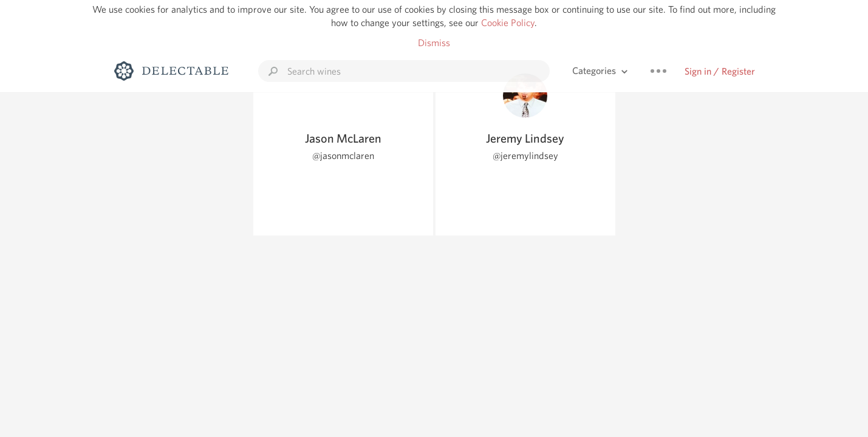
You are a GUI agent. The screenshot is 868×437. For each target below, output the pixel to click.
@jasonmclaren (343, 156)
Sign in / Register (720, 71)
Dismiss (434, 43)
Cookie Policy (508, 23)
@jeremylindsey (525, 156)
